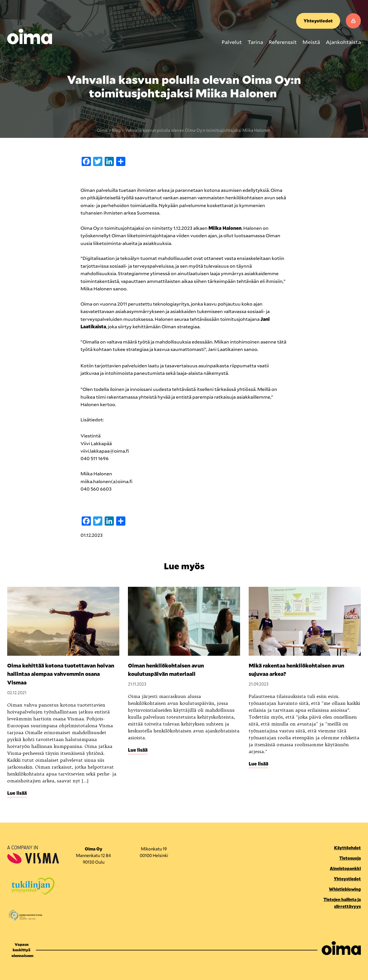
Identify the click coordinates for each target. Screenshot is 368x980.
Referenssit (283, 42)
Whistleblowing (345, 889)
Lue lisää (17, 793)
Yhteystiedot (318, 21)
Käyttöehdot (347, 848)
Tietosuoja (350, 858)
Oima (102, 130)
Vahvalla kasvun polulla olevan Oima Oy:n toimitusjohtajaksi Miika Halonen (198, 130)
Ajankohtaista (343, 42)
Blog (116, 130)
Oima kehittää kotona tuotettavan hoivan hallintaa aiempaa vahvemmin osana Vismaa (61, 674)
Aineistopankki (345, 868)
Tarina (255, 42)
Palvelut (232, 42)
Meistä (311, 42)
